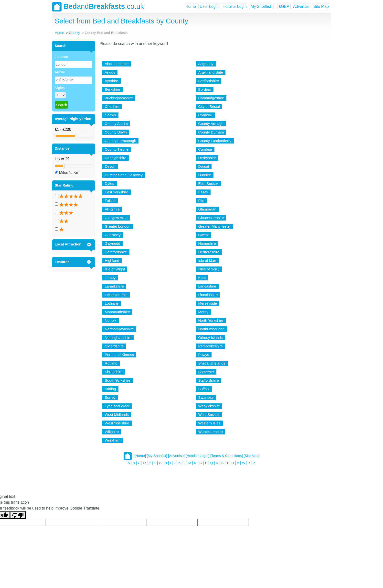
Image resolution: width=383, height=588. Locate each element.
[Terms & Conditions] (227, 456)
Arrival (60, 72)
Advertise (301, 6)
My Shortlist (261, 6)
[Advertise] (176, 456)
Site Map (321, 6)
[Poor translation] (18, 515)
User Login (209, 6)
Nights (60, 88)
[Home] (140, 456)
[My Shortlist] (157, 456)
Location (61, 57)
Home (191, 6)
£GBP (284, 6)
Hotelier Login (235, 6)
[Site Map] (252, 456)
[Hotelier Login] (197, 456)
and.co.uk (98, 7)
